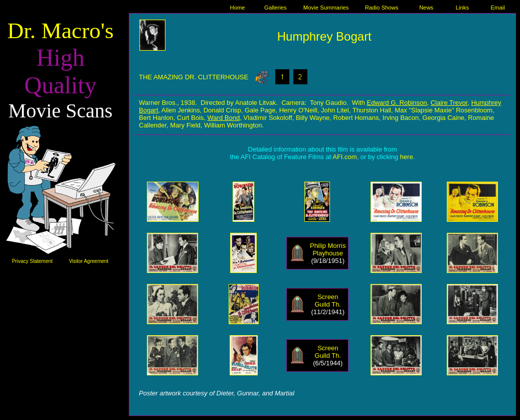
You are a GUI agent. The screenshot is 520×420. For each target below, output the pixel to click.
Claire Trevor (449, 103)
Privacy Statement (32, 261)
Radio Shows (382, 8)
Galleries (276, 8)
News (426, 8)
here (407, 157)
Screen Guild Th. (328, 301)
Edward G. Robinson (397, 103)
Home (237, 8)
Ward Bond (224, 118)
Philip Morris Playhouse (328, 249)
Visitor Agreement (89, 261)
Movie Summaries (326, 8)
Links (462, 8)
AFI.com (344, 157)
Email (498, 8)
